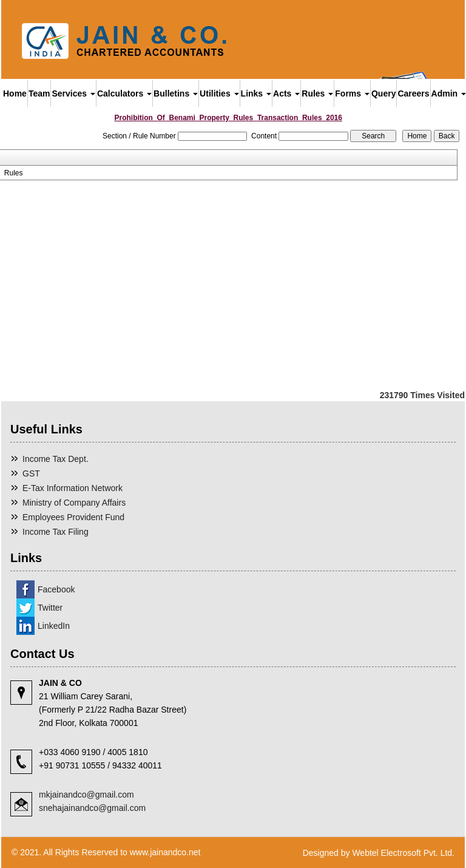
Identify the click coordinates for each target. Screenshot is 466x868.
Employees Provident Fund (73, 517)
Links (256, 93)
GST (31, 473)
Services (73, 93)
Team (39, 93)
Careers (413, 93)
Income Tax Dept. (56, 459)
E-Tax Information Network (73, 488)
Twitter (50, 608)
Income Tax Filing (56, 532)
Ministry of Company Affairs (74, 503)
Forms (352, 93)
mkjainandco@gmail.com (86, 795)
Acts (286, 93)
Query (383, 93)
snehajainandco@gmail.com (92, 808)
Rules (317, 93)
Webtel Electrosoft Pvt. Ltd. (403, 853)
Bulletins (176, 93)
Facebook (56, 589)
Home (15, 93)
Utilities (219, 93)
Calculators (124, 93)
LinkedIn (54, 626)
